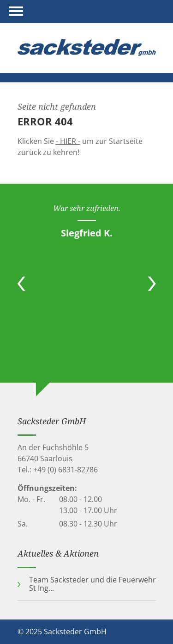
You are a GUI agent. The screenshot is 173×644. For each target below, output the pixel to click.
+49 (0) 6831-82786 (66, 470)
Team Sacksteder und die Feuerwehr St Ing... (92, 584)
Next (152, 284)
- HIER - (68, 141)
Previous (21, 284)
